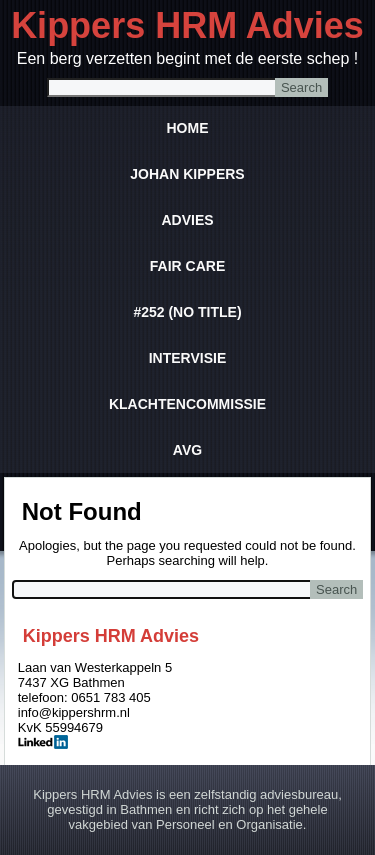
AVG (187, 450)
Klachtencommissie (187, 404)
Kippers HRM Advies (187, 25)
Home (188, 128)
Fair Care (187, 266)
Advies (187, 220)
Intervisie (188, 358)
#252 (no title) (187, 312)
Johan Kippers (187, 174)
